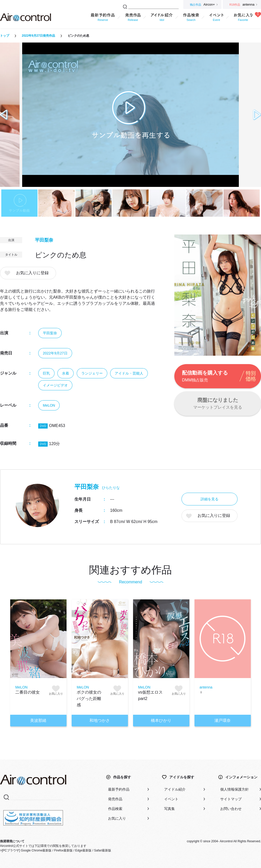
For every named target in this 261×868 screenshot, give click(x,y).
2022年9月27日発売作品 (38, 36)
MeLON (49, 405)
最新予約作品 (119, 789)
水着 (66, 373)
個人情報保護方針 (234, 789)
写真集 (169, 809)
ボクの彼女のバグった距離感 (89, 699)
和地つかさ (100, 720)
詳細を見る (210, 499)
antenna (206, 687)
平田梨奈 (44, 240)
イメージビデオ (55, 385)
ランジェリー (92, 373)
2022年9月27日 (55, 353)
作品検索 (115, 809)
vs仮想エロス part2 (150, 695)
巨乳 (46, 373)
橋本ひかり (161, 720)
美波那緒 (38, 720)
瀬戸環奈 (223, 720)
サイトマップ (231, 799)
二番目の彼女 (28, 692)
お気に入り (117, 818)
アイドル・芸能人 (129, 373)
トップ (5, 36)
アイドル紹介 (175, 789)
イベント (171, 799)
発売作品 (115, 799)
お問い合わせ (231, 809)
